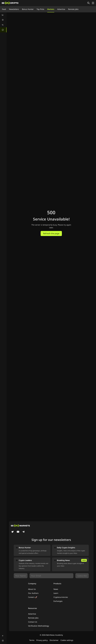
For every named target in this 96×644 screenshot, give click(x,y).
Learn (56, 593)
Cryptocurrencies (61, 597)
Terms (32, 640)
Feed (4, 9)
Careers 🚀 (33, 597)
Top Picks (40, 9)
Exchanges (58, 601)
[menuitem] (3, 15)
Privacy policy (42, 640)
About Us (32, 589)
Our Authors (33, 593)
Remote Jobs (73, 9)
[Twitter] (12, 532)
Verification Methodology (39, 626)
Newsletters (14, 9)
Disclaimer (54, 640)
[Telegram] (23, 532)
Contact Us (33, 622)
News (56, 589)
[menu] (3, 22)
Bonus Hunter (28, 9)
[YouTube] (18, 532)
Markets (51, 9)
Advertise (61, 9)
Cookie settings (67, 640)
